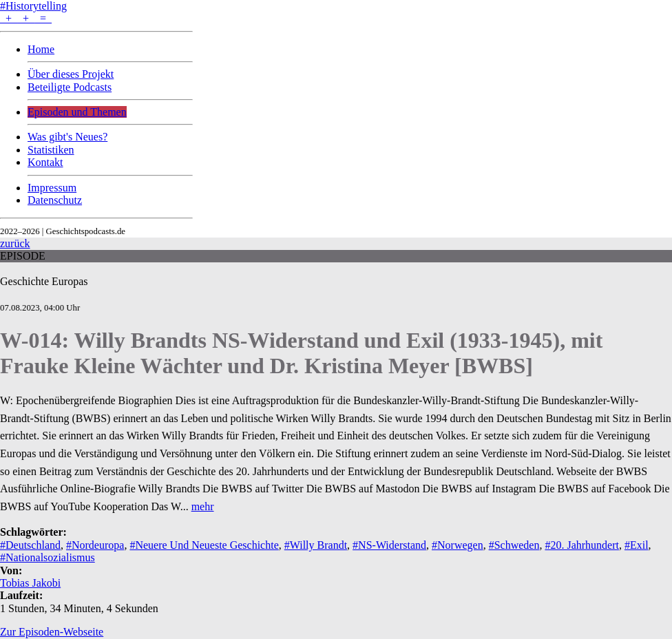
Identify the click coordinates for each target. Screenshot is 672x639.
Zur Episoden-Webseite (52, 632)
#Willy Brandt (316, 545)
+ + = (26, 18)
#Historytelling (33, 6)
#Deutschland (30, 545)
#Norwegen (458, 545)
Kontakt (45, 162)
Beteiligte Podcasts (70, 87)
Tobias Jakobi (30, 583)
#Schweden (514, 545)
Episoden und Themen (77, 112)
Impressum (52, 188)
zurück (15, 243)
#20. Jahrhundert (582, 545)
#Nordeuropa (95, 545)
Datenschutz (55, 200)
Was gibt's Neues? (67, 137)
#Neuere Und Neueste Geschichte (204, 545)
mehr (203, 506)
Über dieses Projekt (71, 74)
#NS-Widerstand (389, 545)
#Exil (637, 545)
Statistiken (51, 150)
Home (41, 49)
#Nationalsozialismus (48, 557)
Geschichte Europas (44, 281)
